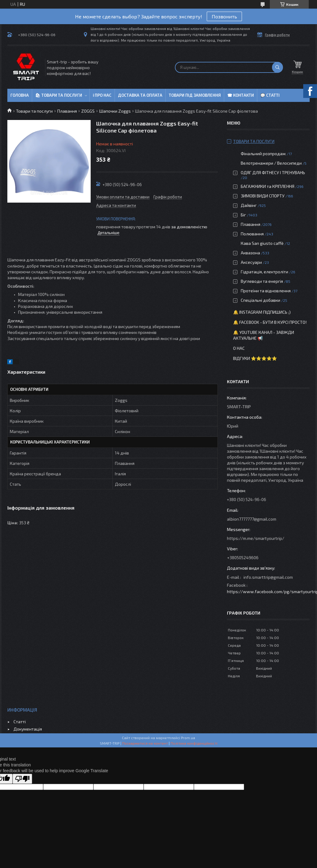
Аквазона (250, 253)
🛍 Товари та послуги (59, 95)
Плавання (67, 111)
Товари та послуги (34, 111)
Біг (243, 215)
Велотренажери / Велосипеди (271, 163)
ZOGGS (88, 111)
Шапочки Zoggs (115, 111)
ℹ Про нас (102, 95)
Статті (20, 722)
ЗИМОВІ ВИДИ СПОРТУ (263, 196)
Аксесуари (251, 262)
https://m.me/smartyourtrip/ (256, 538)
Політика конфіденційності (194, 743)
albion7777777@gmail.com (252, 519)
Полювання (252, 234)
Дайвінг (249, 205)
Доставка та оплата (140, 95)
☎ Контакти (241, 95)
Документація (28, 729)
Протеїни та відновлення (266, 291)
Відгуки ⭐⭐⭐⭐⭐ (255, 358)
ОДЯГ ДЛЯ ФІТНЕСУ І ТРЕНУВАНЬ (273, 172)
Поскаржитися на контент (145, 743)
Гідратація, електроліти (264, 272)
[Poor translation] (22, 779)
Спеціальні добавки (260, 300)
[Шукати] (277, 67)
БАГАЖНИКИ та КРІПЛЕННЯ (268, 186)
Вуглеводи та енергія (262, 281)
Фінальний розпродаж (264, 153)
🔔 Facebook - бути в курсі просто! (270, 322)
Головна (20, 95)
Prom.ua (188, 738)
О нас (239, 348)
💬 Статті (270, 95)
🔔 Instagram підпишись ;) (262, 312)
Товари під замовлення (195, 95)
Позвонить (224, 16)
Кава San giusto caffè (262, 243)
